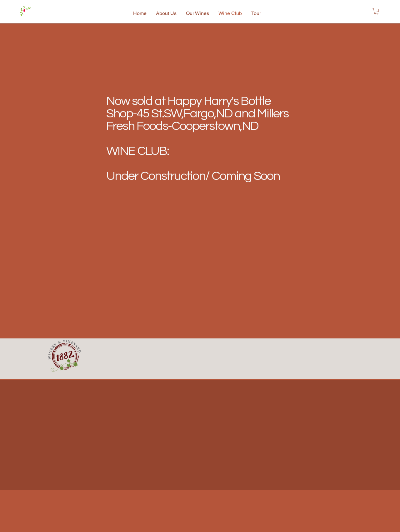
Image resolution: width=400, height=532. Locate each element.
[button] (376, 11)
